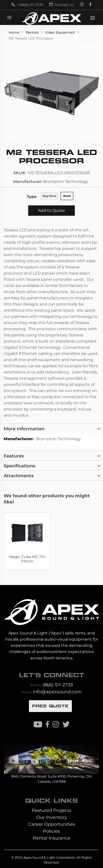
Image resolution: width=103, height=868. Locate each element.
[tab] (51, 428)
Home (14, 32)
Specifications (20, 466)
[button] (14, 93)
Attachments (19, 476)
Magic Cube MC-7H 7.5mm (27, 559)
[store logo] (51, 19)
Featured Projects (52, 810)
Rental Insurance (52, 838)
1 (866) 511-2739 (27, 5)
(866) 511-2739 (58, 685)
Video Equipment (61, 32)
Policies (51, 831)
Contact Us (62, 5)
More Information (24, 429)
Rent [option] (67, 196)
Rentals (33, 32)
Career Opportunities (52, 824)
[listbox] (57, 196)
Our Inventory (52, 817)
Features (14, 456)
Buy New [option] (49, 196)
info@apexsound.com (57, 692)
